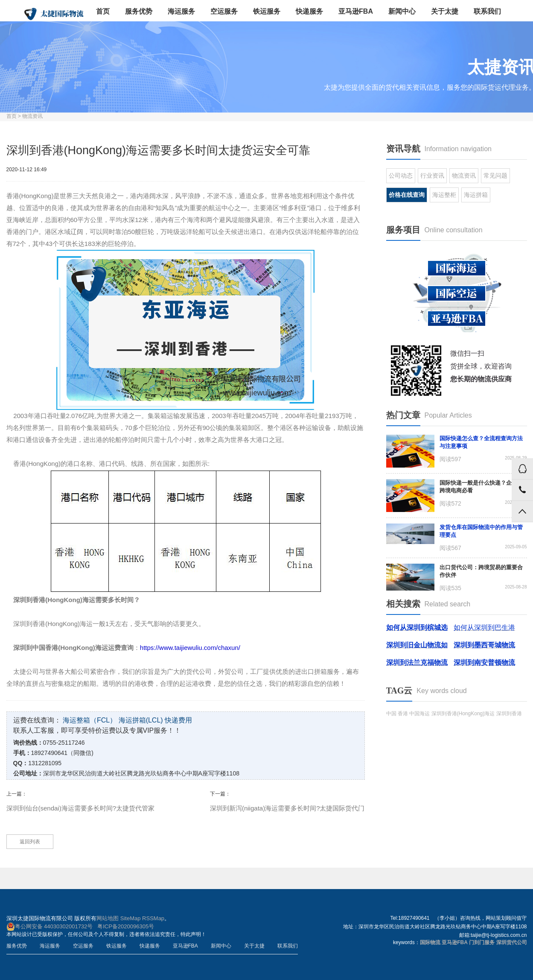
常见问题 (495, 176)
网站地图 (108, 918)
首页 (103, 11)
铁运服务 (267, 11)
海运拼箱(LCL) (141, 720)
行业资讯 (432, 176)
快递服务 (309, 11)
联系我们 (487, 11)
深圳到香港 (509, 714)
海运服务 (181, 11)
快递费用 (178, 720)
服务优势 (139, 11)
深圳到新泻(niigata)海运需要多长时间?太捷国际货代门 (287, 808)
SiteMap (131, 918)
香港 (403, 714)
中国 (391, 714)
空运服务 (224, 11)
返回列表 (30, 842)
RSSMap (153, 918)
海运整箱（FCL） (90, 720)
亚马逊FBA (356, 11)
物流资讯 (32, 116)
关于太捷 (445, 11)
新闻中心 (402, 11)
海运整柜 (444, 195)
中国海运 (419, 714)
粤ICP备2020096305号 (126, 926)
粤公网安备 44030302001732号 (50, 927)
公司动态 (401, 176)
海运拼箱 (476, 195)
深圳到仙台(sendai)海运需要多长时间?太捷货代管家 (81, 808)
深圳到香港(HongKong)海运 (463, 714)
